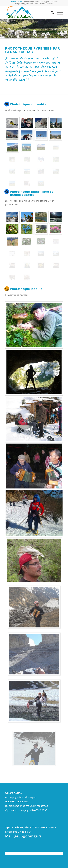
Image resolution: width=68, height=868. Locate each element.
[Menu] (58, 13)
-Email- (50, 3)
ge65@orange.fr (28, 836)
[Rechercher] (51, 13)
